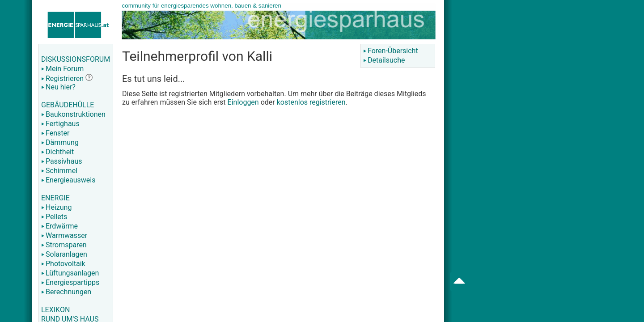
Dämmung (60, 142)
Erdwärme (59, 226)
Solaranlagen (64, 254)
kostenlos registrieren (311, 102)
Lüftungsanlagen (70, 273)
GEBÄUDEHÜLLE (68, 105)
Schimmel (59, 171)
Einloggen (243, 102)
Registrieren (62, 78)
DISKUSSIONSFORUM (76, 59)
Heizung (56, 207)
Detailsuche (384, 60)
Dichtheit (57, 152)
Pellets (54, 217)
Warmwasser (64, 235)
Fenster (55, 133)
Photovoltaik (63, 264)
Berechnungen (66, 292)
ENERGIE (55, 198)
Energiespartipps (70, 282)
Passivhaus (61, 161)
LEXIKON (55, 310)
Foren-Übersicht (391, 51)
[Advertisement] (530, 143)
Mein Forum (62, 69)
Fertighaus (60, 124)
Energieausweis (68, 180)
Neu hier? (58, 87)
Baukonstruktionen (73, 114)
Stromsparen (64, 245)
